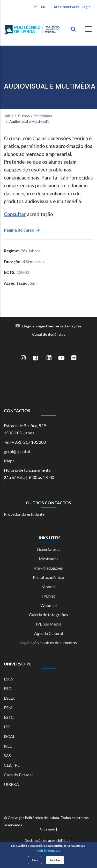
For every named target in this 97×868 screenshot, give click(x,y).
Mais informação (49, 851)
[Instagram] (23, 358)
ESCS (9, 679)
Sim (33, 283)
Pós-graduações (48, 568)
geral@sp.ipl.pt (17, 451)
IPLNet (49, 596)
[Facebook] (36, 358)
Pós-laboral (31, 251)
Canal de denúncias (49, 334)
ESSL (8, 727)
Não (35, 860)
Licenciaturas (48, 549)
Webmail (48, 605)
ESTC (9, 717)
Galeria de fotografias (48, 615)
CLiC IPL (12, 765)
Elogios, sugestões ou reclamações (52, 326)
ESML (9, 708)
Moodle (48, 587)
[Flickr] (74, 358)
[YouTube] (62, 358)
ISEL (8, 746)
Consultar (15, 214)
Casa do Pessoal (18, 775)
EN (43, 7)
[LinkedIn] (49, 358)
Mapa (9, 461)
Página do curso (19, 230)
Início (9, 116)
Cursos (24, 116)
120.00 (23, 272)
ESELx (9, 698)
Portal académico (48, 577)
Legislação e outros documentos (48, 643)
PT (36, 7)
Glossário (47, 829)
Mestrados (43, 116)
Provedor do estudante (24, 514)
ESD (8, 688)
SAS (7, 755)
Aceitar (55, 860)
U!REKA (11, 784)
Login (86, 7)
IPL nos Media (49, 624)
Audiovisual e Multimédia (50, 86)
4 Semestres (33, 261)
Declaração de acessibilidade (48, 840)
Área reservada (66, 7)
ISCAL (9, 736)
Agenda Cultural (48, 633)
